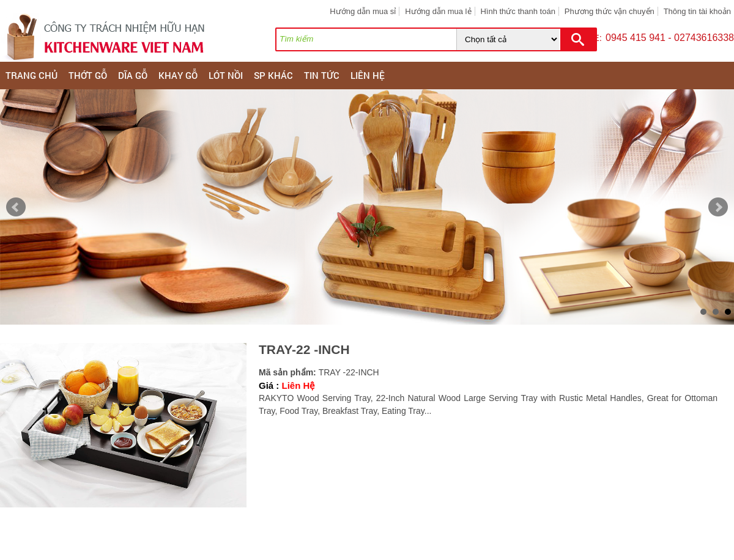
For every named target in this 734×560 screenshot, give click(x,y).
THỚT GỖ (88, 75)
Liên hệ (368, 75)
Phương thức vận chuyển (610, 11)
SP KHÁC (273, 75)
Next (718, 207)
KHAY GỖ (178, 75)
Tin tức (322, 75)
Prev (16, 207)
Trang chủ (32, 75)
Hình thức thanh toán (517, 11)
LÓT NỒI (226, 75)
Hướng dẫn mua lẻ (438, 11)
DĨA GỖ (133, 75)
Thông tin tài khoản (697, 11)
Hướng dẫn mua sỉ (363, 11)
